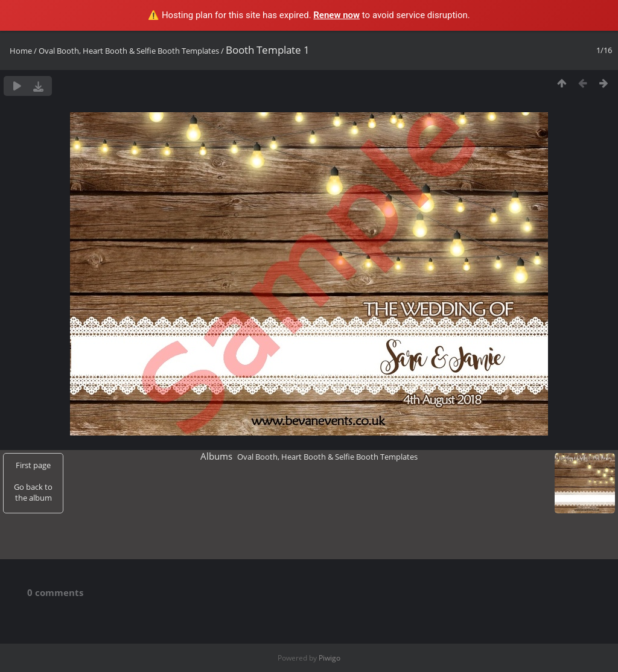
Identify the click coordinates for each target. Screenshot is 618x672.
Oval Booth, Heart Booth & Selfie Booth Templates (129, 51)
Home (21, 51)
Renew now (336, 15)
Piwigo (330, 658)
